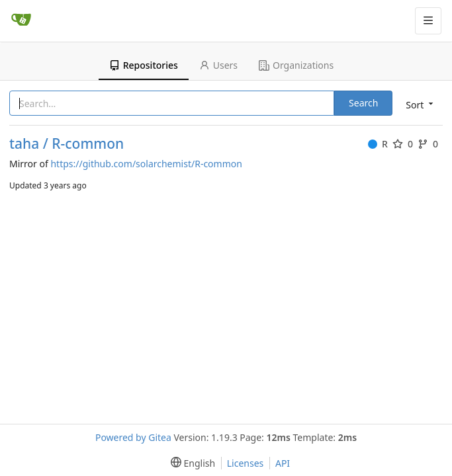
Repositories (144, 65)
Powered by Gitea (133, 437)
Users (218, 65)
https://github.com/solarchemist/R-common (146, 164)
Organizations (296, 65)
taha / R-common (67, 144)
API (283, 463)
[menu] (418, 104)
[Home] (21, 20)
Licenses (246, 463)
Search (363, 103)
